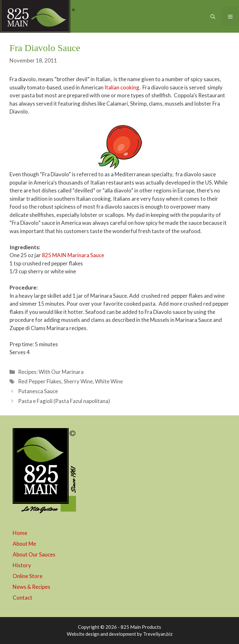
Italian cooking (122, 87)
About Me (24, 544)
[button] (213, 16)
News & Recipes (31, 587)
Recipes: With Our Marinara (51, 372)
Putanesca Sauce (38, 391)
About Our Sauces (34, 554)
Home (20, 533)
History (22, 565)
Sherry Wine (78, 381)
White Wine (109, 381)
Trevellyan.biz (158, 634)
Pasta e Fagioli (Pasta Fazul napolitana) (64, 401)
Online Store (28, 576)
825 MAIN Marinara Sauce (73, 255)
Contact (22, 598)
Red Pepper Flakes (40, 381)
